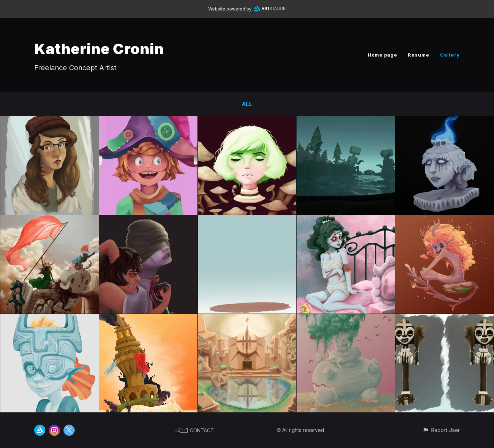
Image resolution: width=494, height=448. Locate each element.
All (247, 104)
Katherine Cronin (99, 49)
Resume (419, 55)
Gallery (450, 55)
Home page (383, 55)
